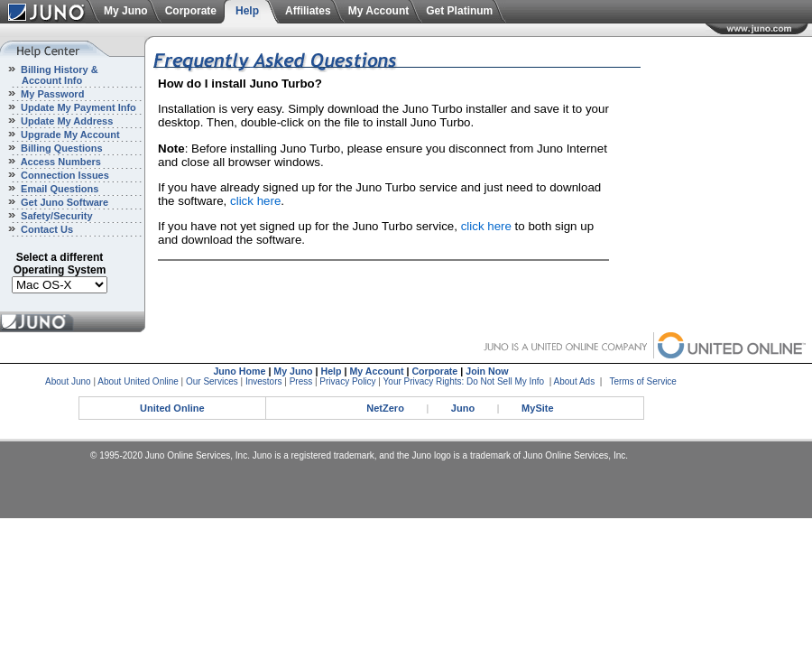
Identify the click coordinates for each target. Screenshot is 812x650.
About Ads (575, 381)
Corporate (191, 11)
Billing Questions (60, 148)
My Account (379, 11)
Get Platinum (459, 11)
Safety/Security (55, 216)
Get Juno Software (63, 202)
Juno (463, 408)
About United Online (138, 381)
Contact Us (46, 229)
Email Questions (58, 189)
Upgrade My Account (69, 135)
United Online (172, 408)
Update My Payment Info (77, 107)
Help (247, 11)
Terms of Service (642, 381)
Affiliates (308, 11)
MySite (537, 408)
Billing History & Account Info (49, 75)
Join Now (487, 371)
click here (255, 201)
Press (301, 381)
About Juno (68, 381)
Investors (264, 381)
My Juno (126, 11)
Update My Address (65, 121)
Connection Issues (64, 175)
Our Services (212, 381)
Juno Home (239, 371)
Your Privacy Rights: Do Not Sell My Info (464, 381)
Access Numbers (60, 162)
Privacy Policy (347, 381)
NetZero (385, 408)
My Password (51, 94)
